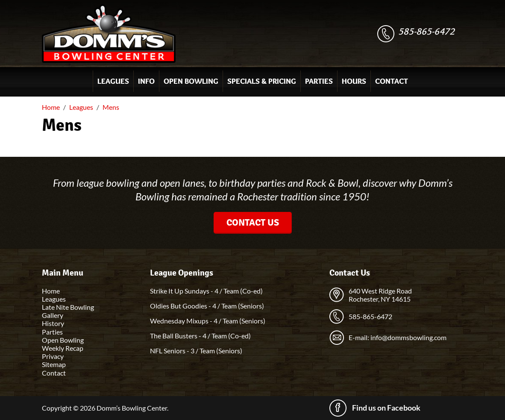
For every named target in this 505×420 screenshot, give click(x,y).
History (53, 323)
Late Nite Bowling (68, 307)
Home (51, 291)
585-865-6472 (426, 31)
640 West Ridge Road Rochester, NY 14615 (380, 295)
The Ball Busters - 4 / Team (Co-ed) (200, 336)
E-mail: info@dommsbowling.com (398, 337)
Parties (319, 81)
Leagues (113, 81)
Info (146, 81)
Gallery (53, 315)
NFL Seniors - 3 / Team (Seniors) (196, 351)
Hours (354, 81)
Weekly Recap (63, 348)
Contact (392, 81)
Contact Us (253, 222)
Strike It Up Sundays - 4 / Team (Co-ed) (206, 291)
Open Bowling (191, 81)
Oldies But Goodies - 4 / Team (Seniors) (207, 306)
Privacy (53, 356)
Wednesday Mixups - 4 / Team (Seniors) (208, 321)
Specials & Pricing (262, 81)
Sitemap (54, 364)
